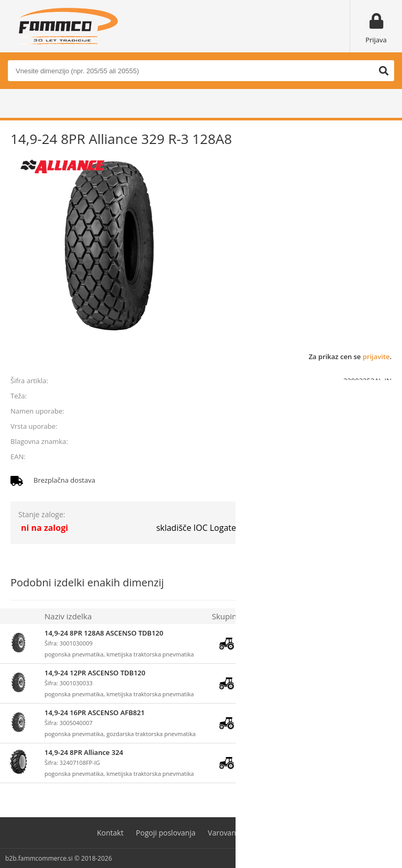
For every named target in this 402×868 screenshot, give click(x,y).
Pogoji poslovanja (166, 833)
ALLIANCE (376, 441)
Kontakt (110, 833)
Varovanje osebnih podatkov (256, 833)
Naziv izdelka (68, 616)
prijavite (376, 357)
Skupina (227, 616)
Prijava (376, 40)
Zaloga (261, 616)
